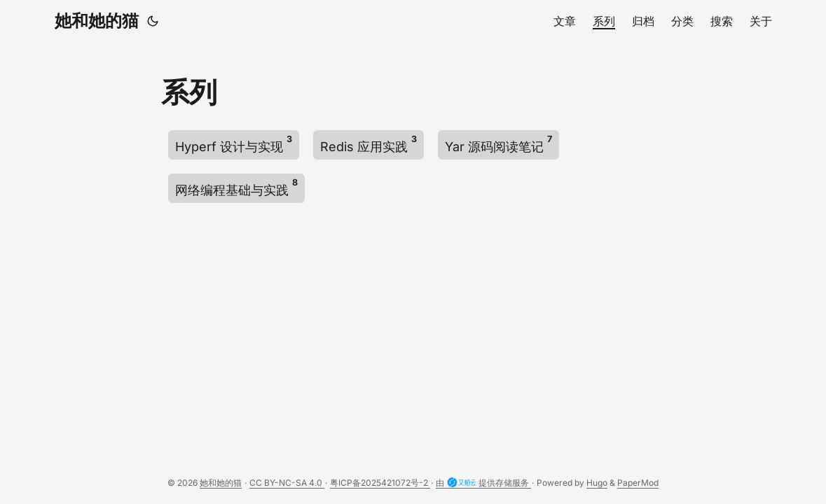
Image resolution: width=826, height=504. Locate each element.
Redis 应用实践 (369, 144)
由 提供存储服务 (483, 483)
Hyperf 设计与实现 (234, 144)
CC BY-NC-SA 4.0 (287, 483)
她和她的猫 (97, 21)
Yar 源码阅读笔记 (498, 144)
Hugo (597, 483)
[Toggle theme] (153, 21)
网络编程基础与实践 (236, 187)
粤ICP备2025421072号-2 (380, 483)
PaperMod (638, 483)
